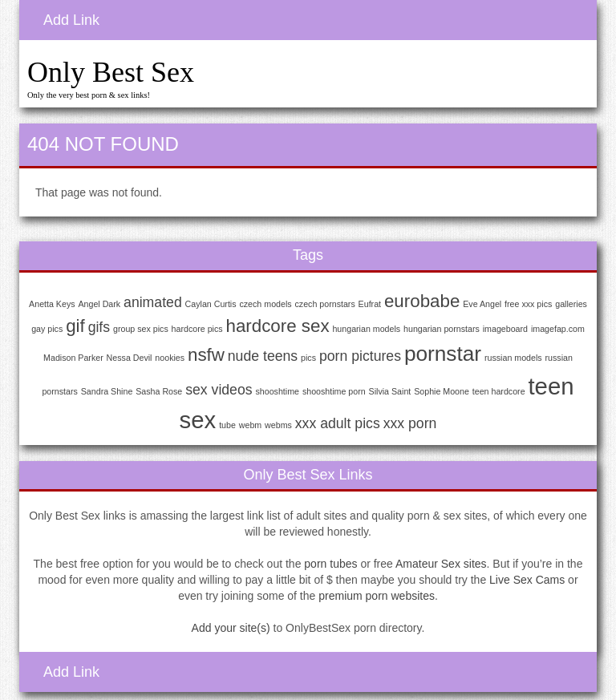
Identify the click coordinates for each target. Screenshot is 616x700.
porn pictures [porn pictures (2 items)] (360, 356)
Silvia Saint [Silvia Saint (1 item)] (390, 391)
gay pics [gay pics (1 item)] (47, 329)
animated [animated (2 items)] (153, 302)
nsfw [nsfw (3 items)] (206, 355)
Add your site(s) (231, 628)
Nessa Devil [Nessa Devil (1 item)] (130, 358)
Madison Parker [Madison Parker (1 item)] (73, 358)
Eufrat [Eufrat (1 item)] (370, 304)
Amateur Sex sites (441, 564)
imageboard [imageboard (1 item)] (505, 329)
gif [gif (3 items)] (75, 326)
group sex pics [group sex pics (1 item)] (141, 329)
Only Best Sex (111, 72)
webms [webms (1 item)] (278, 425)
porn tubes (330, 564)
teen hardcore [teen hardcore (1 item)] (499, 391)
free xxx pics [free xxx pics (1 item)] (528, 304)
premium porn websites (377, 596)
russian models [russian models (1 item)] (513, 358)
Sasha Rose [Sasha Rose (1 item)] (159, 391)
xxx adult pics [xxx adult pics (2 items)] (338, 423)
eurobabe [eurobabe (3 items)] (422, 301)
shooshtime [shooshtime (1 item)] (277, 391)
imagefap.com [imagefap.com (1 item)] (558, 329)
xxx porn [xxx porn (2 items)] (410, 423)
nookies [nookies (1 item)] (170, 358)
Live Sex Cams (527, 580)
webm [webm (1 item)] (250, 425)
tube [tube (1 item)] (227, 425)
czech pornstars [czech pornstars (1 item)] (325, 304)
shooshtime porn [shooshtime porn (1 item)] (334, 391)
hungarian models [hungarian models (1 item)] (366, 329)
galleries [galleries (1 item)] (571, 304)
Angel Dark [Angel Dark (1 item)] (99, 304)
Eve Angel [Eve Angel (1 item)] (482, 304)
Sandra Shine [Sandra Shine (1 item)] (107, 391)
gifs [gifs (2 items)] (99, 327)
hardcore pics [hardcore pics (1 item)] (197, 329)
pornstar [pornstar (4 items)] (443, 354)
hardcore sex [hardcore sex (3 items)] (277, 326)
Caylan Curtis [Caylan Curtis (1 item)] (211, 304)
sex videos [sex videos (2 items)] (219, 390)
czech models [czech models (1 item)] (265, 304)
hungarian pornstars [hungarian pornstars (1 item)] (442, 329)
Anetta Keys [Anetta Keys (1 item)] (52, 304)
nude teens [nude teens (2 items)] (263, 356)
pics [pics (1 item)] (308, 358)
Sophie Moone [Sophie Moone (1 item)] (442, 391)
